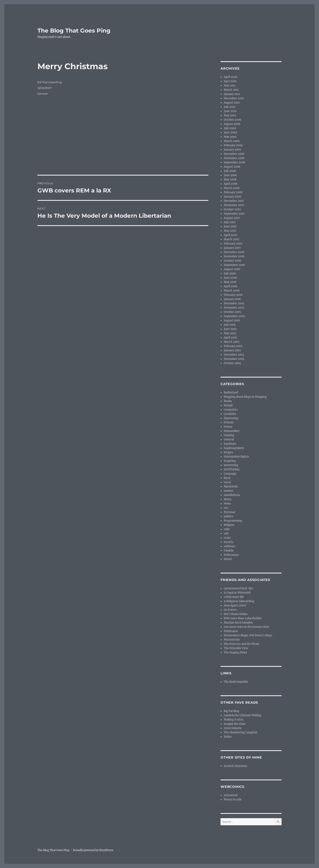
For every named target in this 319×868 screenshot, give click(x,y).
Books (228, 401)
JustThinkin (232, 469)
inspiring (230, 461)
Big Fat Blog (232, 711)
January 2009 (232, 150)
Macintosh (231, 486)
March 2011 (231, 90)
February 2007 (233, 244)
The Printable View (236, 648)
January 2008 (232, 197)
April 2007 (231, 235)
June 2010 (230, 111)
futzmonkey (232, 431)
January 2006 (232, 299)
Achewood (231, 795)
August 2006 (232, 269)
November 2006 (234, 256)
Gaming (229, 435)
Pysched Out (232, 640)
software (229, 546)
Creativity (230, 414)
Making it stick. (234, 720)
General (43, 94)
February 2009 (233, 145)
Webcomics (231, 555)
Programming (233, 521)
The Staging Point (235, 652)
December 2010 (234, 98)
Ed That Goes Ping (50, 82)
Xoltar (228, 737)
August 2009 (232, 124)
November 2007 (234, 205)
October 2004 (232, 363)
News (227, 504)
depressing (231, 418)
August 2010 (232, 103)
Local (227, 482)
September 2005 (234, 316)
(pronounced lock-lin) (239, 588)
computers (231, 410)
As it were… (231, 610)
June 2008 (230, 175)
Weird (228, 559)
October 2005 (232, 312)
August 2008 (232, 167)
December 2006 (234, 252)
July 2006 (230, 274)
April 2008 (231, 184)
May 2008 (230, 180)
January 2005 (232, 350)
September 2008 (234, 162)
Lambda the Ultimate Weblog (243, 715)
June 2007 (230, 227)
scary (227, 538)
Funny (228, 427)
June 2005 (230, 329)
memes (229, 491)
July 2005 (230, 325)
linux (227, 478)
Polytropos (231, 631)
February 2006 (233, 295)
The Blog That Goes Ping (74, 31)
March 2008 (232, 188)
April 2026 (231, 77)
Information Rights (236, 457)
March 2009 (232, 141)
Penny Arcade (233, 800)
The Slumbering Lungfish (241, 732)
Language (230, 474)
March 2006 (232, 291)
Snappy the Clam (235, 724)
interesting (231, 465)
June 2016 (230, 81)
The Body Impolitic (236, 682)
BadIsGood (231, 393)
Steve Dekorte (233, 728)
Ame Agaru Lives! (235, 605)
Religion (229, 525)
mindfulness (232, 495)
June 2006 (230, 278)
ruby (227, 529)
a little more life (234, 597)
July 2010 (230, 107)
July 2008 (230, 171)
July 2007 (230, 222)
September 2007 (234, 214)
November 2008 (234, 158)
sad (226, 533)
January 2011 (232, 94)
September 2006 (234, 265)
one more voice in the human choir (246, 627)
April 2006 (231, 286)
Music (228, 499)
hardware (230, 444)
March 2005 (232, 342)
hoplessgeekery (234, 448)
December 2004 (234, 355)
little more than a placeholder (243, 618)
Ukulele (229, 551)
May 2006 (230, 282)
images (228, 452)
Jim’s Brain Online (236, 614)
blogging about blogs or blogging (245, 397)
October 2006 (233, 261)
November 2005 (234, 308)
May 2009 (230, 137)
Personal (229, 512)
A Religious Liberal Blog (239, 601)
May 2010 (230, 115)
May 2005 (230, 333)
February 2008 (233, 192)
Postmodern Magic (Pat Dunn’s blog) (248, 635)
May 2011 (230, 86)
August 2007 (232, 218)
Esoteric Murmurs (236, 766)
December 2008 (234, 154)
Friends (229, 422)
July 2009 (230, 128)
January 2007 (232, 248)
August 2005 (232, 320)
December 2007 (234, 201)
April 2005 (231, 338)
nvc (226, 508)
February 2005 (233, 346)
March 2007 (232, 239)
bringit (228, 405)
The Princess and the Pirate (241, 644)
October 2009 (233, 120)
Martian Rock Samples (238, 623)
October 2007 (232, 209)
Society (228, 542)
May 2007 (230, 231)
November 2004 (234, 359)
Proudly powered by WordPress (93, 850)
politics (229, 516)
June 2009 (230, 133)
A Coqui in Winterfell (237, 593)
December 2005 (234, 303)
